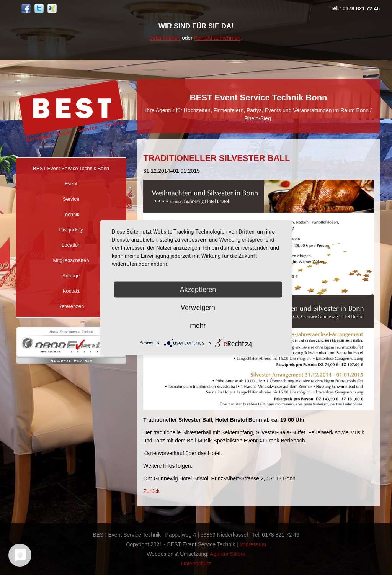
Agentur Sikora (228, 554)
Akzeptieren (198, 289)
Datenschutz (196, 564)
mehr (198, 325)
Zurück (151, 491)
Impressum (253, 544)
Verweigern (198, 307)
